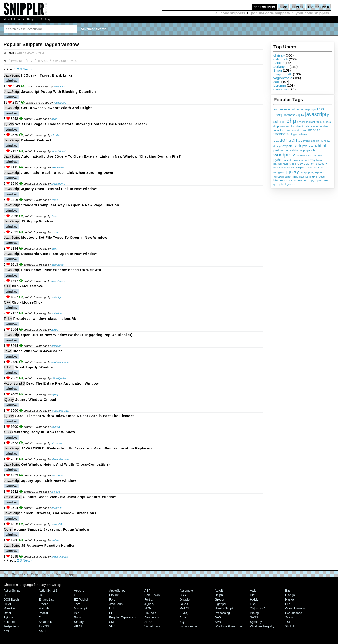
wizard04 (57, 524)
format (277, 130)
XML (7, 631)
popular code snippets (270, 13)
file (319, 130)
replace (296, 160)
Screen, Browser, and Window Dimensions (59, 513)
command (293, 130)
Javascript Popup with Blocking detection (58, 92)
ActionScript (12, 591)
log (317, 180)
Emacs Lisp (47, 599)
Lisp (253, 604)
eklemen (56, 346)
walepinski (59, 86)
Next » (28, 69)
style (304, 160)
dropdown (279, 126)
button (288, 177)
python (278, 160)
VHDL (113, 626)
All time (9, 53)
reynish (56, 427)
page (303, 150)
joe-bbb (56, 492)
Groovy (220, 599)
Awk (253, 591)
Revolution (152, 617)
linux (312, 177)
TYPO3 (44, 626)
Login (49, 19)
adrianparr (281, 67)
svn (284, 130)
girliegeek (281, 59)
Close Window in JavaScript (37, 351)
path (300, 134)
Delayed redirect (36, 140)
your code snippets (312, 13)
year (41, 53)
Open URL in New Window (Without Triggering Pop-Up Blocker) (77, 335)
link (318, 141)
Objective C (69, 61)
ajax (300, 115)
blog (284, 7)
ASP (147, 591)
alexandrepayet (60, 459)
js (328, 115)
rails (308, 155)
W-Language (188, 626)
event (306, 141)
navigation (279, 172)
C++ (7, 286)
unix (276, 168)
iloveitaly (56, 508)
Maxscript (80, 608)
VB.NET (79, 626)
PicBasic (150, 613)
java (305, 146)
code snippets (264, 7)
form (276, 109)
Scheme (9, 622)
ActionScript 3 (14, 383)
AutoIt (219, 591)
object (299, 126)
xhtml (295, 150)
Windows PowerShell (229, 626)
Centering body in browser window (44, 432)
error (288, 150)
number (323, 126)
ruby (300, 164)
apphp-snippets (60, 362)
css (320, 109)
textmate (281, 134)
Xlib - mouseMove (27, 286)
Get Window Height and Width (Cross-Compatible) (65, 464)
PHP (39, 61)
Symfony (256, 622)
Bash (297, 146)
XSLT (42, 631)
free (300, 180)
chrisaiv (279, 55)
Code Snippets (14, 574)
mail (313, 141)
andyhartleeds (60, 557)
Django (290, 595)
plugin (293, 134)
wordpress (285, 155)
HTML (31, 61)
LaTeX (184, 604)
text (322, 172)
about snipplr (318, 7)
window (325, 141)
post (276, 150)
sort (288, 126)
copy (311, 180)
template (287, 146)
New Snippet (12, 19)
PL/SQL (185, 613)
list (293, 126)
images (320, 177)
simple (300, 168)
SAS (218, 617)
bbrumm (280, 86)
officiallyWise (59, 378)
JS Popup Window (37, 221)
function (278, 177)
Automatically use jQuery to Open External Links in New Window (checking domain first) (101, 156)
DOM (307, 164)
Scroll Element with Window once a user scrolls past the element (75, 416)
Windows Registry (262, 626)
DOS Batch (11, 599)
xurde (55, 330)
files (305, 180)
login (313, 109)
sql (276, 122)
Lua (288, 604)
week (21, 53)
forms (320, 160)
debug (277, 146)
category (321, 164)
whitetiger (57, 297)
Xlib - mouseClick (27, 302)
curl (298, 109)
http (307, 109)
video (293, 164)
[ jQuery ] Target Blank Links (47, 75)
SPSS (148, 622)
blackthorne (58, 184)
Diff (252, 595)
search (313, 146)
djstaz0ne (57, 476)
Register (33, 19)
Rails (77, 617)
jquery (293, 172)
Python (8, 617)
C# (41, 595)
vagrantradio (283, 78)
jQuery (9, 124)
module (324, 180)
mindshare (58, 168)
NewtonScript (224, 608)
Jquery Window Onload (36, 400)
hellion (55, 540)
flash (286, 164)
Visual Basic (153, 626)
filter (302, 177)
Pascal (43, 613)
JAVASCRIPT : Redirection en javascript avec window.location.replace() (86, 448)
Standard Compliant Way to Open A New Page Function (70, 205)
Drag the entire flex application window (63, 383)
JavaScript (18, 61)
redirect (310, 122)
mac (282, 150)
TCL (288, 622)
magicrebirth (283, 74)
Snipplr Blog (40, 574)
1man (278, 70)
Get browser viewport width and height (56, 108)
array (312, 160)
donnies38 (57, 265)
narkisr (278, 63)
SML (112, 622)
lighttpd (220, 604)
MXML (149, 608)
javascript (316, 114)
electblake (57, 135)
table (319, 122)
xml (313, 164)
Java (8, 351)
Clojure (114, 595)
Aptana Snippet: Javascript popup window (52, 529)
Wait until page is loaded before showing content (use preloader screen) (81, 124)
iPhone (44, 604)
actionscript (288, 140)
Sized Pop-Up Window (34, 367)
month (31, 53)
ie (324, 122)
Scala (289, 617)
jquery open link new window (49, 481)
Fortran (149, 599)
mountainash (59, 151)
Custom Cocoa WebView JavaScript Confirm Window (69, 497)
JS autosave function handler (48, 546)
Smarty (79, 622)
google (311, 150)
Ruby (55, 61)
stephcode (57, 443)
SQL (183, 622)
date (307, 126)
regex (284, 109)
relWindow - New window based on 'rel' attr (61, 270)
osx (281, 168)
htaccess (279, 180)
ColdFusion (152, 595)
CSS (47, 61)
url (303, 109)
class (282, 122)
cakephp (305, 172)
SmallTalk (45, 622)
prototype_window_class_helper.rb (45, 319)
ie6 (307, 177)
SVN (218, 622)
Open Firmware (296, 608)
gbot (54, 119)
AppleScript (117, 591)
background (288, 184)
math (306, 134)
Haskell (290, 599)
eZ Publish (81, 599)
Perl (77, 613)
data (328, 122)
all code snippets (230, 13)
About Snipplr (66, 574)
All (6, 61)
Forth (113, 599)
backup (278, 164)
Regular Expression (122, 617)
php (291, 121)
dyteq (55, 394)
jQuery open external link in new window (59, 189)
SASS (254, 617)
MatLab (44, 608)
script (288, 160)
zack (277, 82)
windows (319, 168)
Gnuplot (185, 599)
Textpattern (11, 626)
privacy (297, 7)
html (322, 146)
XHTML (290, 626)
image (312, 130)
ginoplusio (281, 89)
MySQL (185, 608)
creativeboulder (60, 411)
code (310, 168)
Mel (112, 608)
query (277, 184)
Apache (79, 591)
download (290, 168)
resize (303, 130)
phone (314, 126)
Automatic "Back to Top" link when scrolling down (67, 173)
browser (317, 156)
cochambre (60, 103)
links (296, 177)
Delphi (219, 595)
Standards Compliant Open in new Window (59, 254)
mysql (278, 115)
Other (8, 529)
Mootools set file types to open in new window (64, 238)
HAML (254, 599)
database (290, 115)
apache (291, 180)
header (301, 122)
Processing (222, 613)
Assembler (187, 591)
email (292, 109)
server (301, 156)
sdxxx (55, 232)
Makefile (9, 608)
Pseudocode (294, 613)
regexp (315, 172)
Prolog (254, 613)
